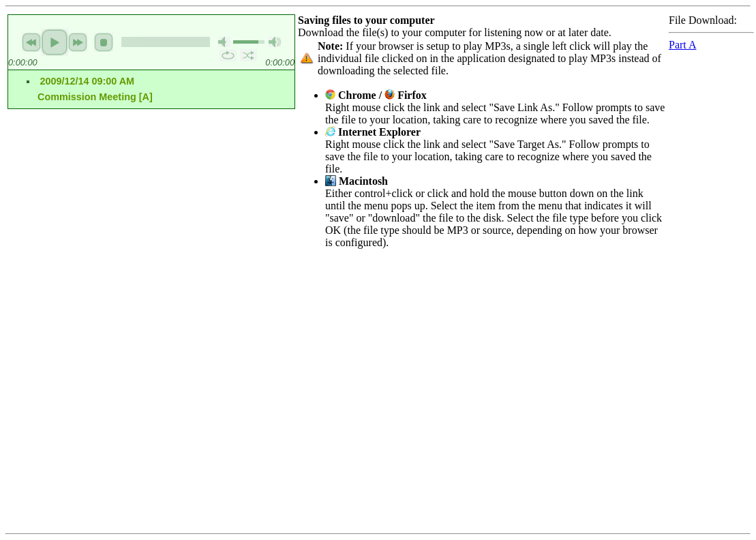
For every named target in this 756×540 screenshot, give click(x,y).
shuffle (248, 55)
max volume (275, 42)
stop (104, 42)
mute (224, 42)
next (78, 42)
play (55, 42)
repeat (228, 55)
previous (31, 42)
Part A (682, 45)
